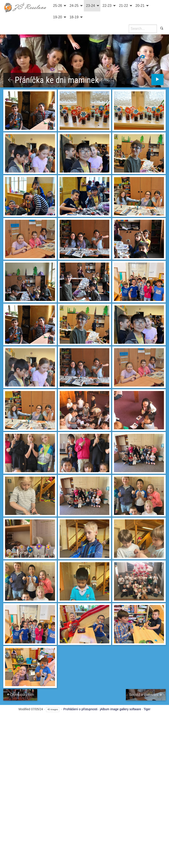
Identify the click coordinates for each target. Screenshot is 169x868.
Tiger (147, 709)
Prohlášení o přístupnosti (80, 709)
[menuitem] (59, 6)
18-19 (74, 17)
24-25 (74, 6)
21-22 (124, 6)
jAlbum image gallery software (120, 709)
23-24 (91, 6)
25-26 (58, 6)
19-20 (58, 17)
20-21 (140, 6)
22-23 (107, 6)
